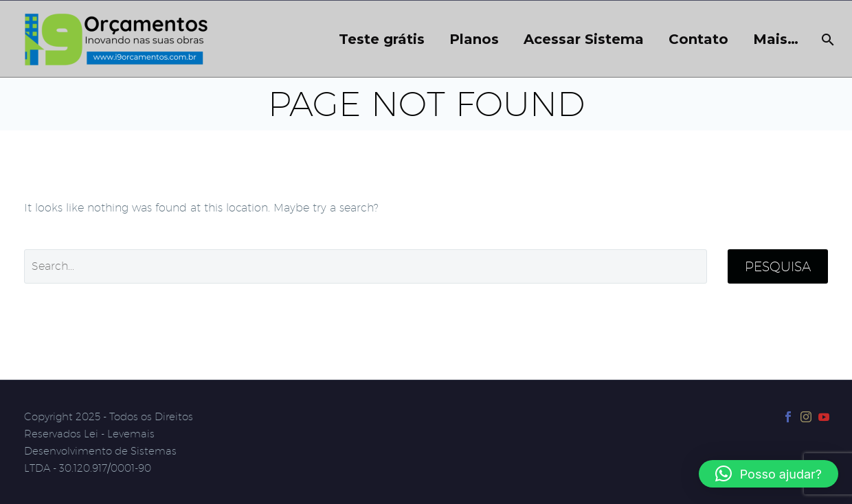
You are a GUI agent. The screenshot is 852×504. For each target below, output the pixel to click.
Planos (474, 39)
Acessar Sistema (584, 39)
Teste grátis (382, 39)
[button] (769, 474)
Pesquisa (778, 266)
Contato (698, 39)
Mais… (776, 39)
